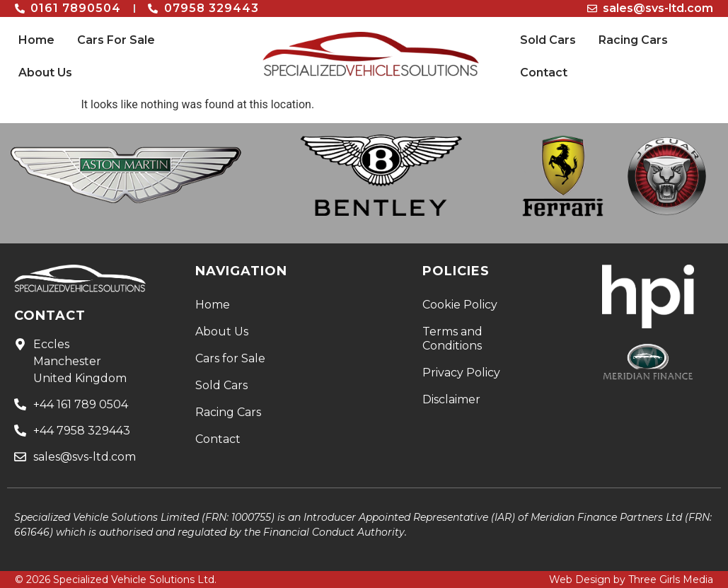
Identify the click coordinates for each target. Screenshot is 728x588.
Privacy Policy (461, 373)
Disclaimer (451, 399)
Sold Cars (548, 40)
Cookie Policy (460, 305)
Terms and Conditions (452, 339)
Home (36, 40)
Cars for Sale (230, 358)
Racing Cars (633, 40)
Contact (544, 73)
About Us (45, 73)
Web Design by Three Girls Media (631, 580)
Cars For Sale (116, 40)
